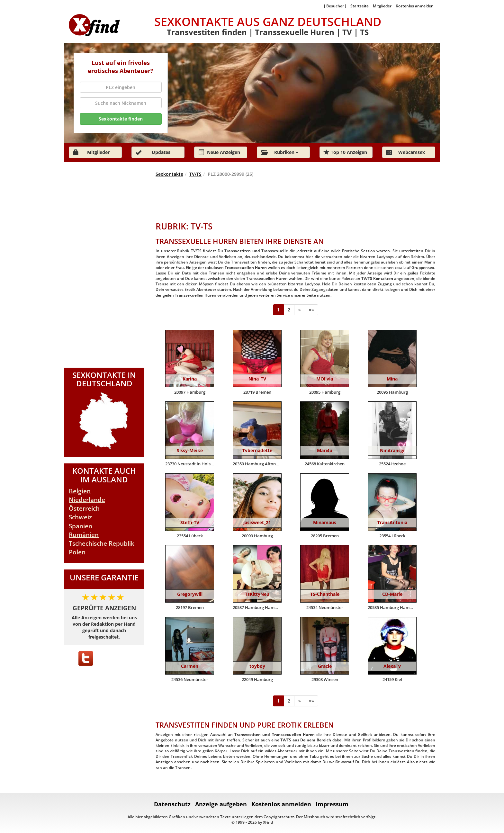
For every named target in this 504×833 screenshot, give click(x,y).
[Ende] (311, 310)
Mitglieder (382, 6)
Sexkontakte (169, 174)
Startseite (360, 6)
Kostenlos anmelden (415, 6)
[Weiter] (300, 310)
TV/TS (195, 174)
